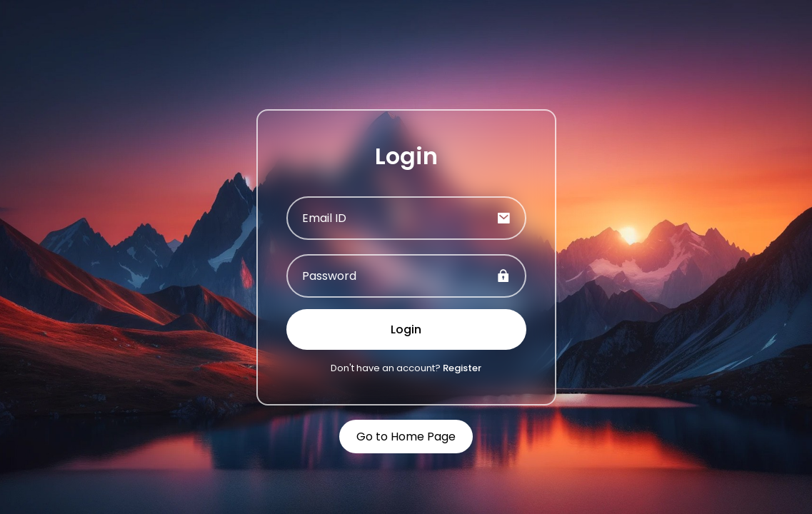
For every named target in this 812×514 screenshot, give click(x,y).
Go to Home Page (406, 437)
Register (462, 368)
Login (406, 329)
